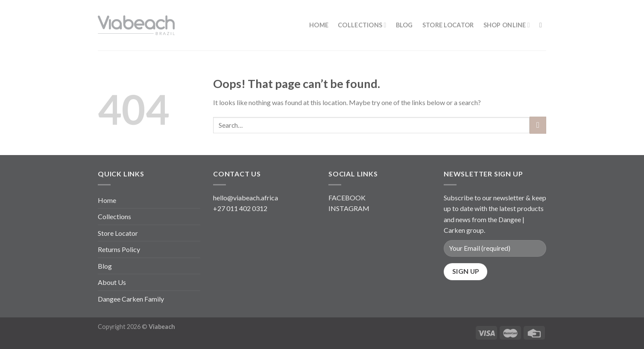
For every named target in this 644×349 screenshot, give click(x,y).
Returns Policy (119, 249)
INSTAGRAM (349, 208)
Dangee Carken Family (131, 299)
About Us (112, 282)
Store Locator (448, 25)
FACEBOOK (347, 198)
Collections (362, 25)
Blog (404, 25)
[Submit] (538, 125)
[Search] (543, 25)
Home (319, 25)
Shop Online (507, 25)
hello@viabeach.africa (246, 198)
